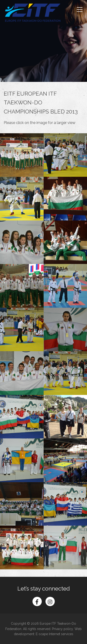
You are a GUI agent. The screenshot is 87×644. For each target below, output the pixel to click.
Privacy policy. (63, 629)
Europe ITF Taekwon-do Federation (33, 13)
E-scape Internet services (55, 634)
